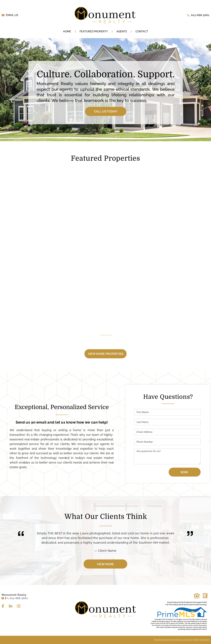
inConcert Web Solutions (196, 640)
